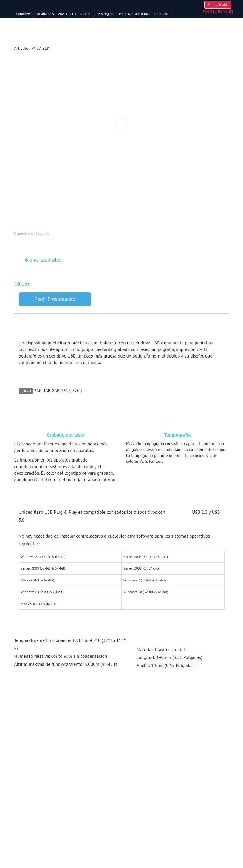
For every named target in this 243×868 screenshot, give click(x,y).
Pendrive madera (28, 782)
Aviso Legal (23, 821)
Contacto (183, 14)
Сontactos (22, 827)
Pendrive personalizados (57, 14)
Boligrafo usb (25, 788)
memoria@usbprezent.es (213, 32)
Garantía (21, 815)
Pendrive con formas (157, 14)
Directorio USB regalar (120, 14)
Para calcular (213, 21)
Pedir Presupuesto (55, 309)
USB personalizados (32, 731)
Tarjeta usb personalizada (35, 776)
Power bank (89, 14)
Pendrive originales (30, 770)
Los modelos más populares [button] (58, 760)
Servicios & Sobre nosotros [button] (58, 799)
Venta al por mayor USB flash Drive (42, 809)
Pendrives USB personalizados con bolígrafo (157, 731)
